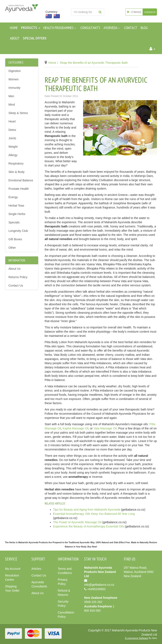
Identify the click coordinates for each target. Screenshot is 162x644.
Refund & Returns (64, 593)
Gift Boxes (15, 239)
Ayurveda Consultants (39, 584)
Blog (144, 28)
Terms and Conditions (65, 571)
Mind (12, 105)
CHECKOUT (150, 12)
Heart (12, 121)
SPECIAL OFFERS (35, 38)
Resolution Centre (12, 578)
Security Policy (63, 604)
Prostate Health (19, 189)
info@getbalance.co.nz (99, 585)
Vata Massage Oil (105, 428)
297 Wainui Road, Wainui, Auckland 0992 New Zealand (139, 572)
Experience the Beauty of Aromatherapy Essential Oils (89, 526)
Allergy (13, 155)
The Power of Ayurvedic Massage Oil (77, 522)
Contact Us (16, 285)
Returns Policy (18, 277)
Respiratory (16, 163)
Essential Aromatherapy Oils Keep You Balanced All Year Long (94, 514)
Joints (12, 138)
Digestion (15, 71)
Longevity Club (18, 231)
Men (11, 96)
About (15, 38)
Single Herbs (17, 214)
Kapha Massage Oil (76, 428)
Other (12, 248)
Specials (14, 222)
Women (13, 79)
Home (14, 28)
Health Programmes (60, 28)
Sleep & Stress (18, 113)
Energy (13, 197)
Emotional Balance (21, 180)
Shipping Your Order (12, 588)
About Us (15, 269)
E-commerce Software (137, 638)
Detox (12, 130)
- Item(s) (134, 12)
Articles (36, 569)
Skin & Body (16, 172)
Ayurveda (112, 28)
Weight (13, 147)
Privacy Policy (63, 582)
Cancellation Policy (66, 615)
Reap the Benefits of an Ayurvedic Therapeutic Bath (94, 63)
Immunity (14, 88)
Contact (131, 28)
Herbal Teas (16, 206)
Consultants (90, 28)
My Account (13, 569)
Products (31, 28)
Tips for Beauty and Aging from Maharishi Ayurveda (87, 510)
